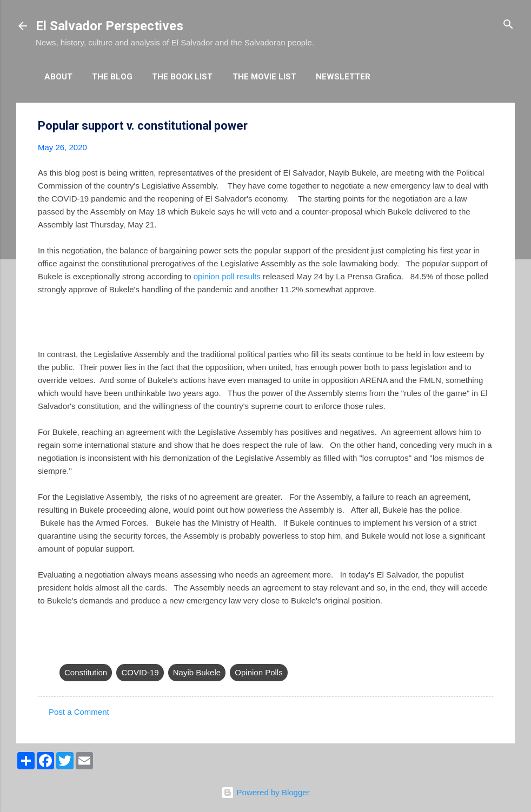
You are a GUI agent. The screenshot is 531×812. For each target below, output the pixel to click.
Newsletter (343, 77)
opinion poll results (227, 276)
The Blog (112, 77)
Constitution (86, 672)
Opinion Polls (258, 672)
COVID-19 (140, 672)
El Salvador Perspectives (109, 26)
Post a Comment (79, 712)
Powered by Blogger (265, 792)
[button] (487, 126)
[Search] (508, 25)
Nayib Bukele (197, 672)
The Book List (182, 77)
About (58, 77)
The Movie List (264, 77)
